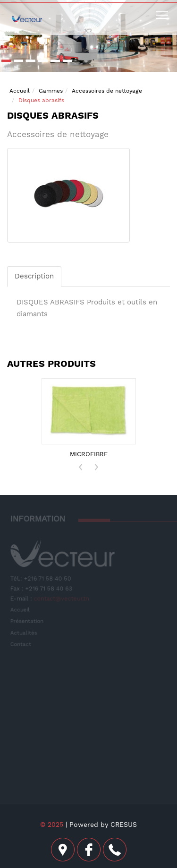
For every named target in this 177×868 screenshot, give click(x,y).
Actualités (24, 632)
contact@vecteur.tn (62, 599)
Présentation (27, 621)
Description (34, 276)
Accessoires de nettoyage (107, 91)
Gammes (51, 91)
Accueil (20, 91)
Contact (21, 644)
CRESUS (124, 825)
